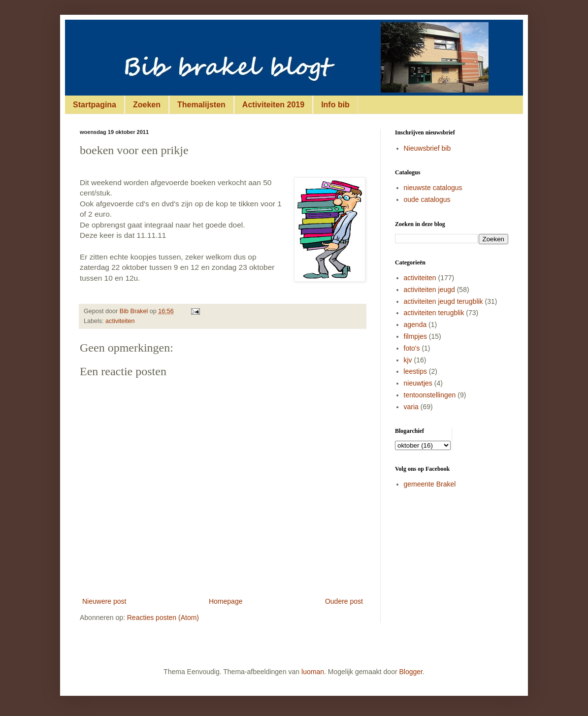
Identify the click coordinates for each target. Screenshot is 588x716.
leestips (415, 371)
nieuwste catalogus (433, 188)
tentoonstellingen (430, 395)
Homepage (226, 601)
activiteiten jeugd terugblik (443, 301)
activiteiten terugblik (434, 313)
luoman (313, 672)
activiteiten (120, 321)
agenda (415, 325)
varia (411, 407)
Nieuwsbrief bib (427, 148)
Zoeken (147, 105)
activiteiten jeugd (429, 290)
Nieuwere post (104, 601)
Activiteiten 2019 (273, 105)
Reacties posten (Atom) (163, 618)
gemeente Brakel (430, 484)
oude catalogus (427, 199)
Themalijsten (201, 105)
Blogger (411, 672)
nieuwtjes (418, 383)
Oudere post (344, 601)
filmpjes (415, 336)
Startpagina (95, 105)
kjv (408, 360)
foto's (412, 348)
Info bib (335, 105)
